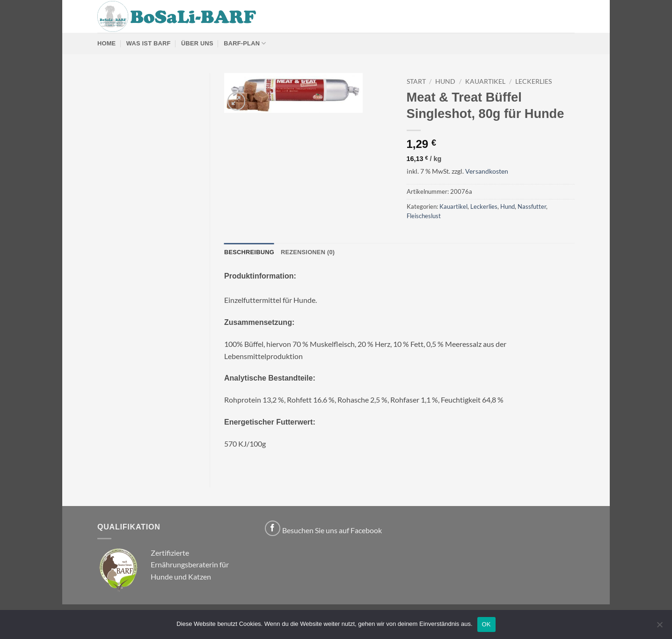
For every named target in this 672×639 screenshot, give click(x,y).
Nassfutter (532, 206)
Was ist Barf (149, 43)
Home (106, 43)
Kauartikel (485, 81)
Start (416, 81)
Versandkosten (487, 171)
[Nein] (659, 627)
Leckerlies (533, 81)
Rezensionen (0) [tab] (308, 252)
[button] (237, 101)
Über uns (197, 43)
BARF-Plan (245, 43)
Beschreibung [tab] (249, 252)
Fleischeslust (424, 216)
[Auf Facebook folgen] (273, 528)
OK (486, 624)
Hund (445, 81)
